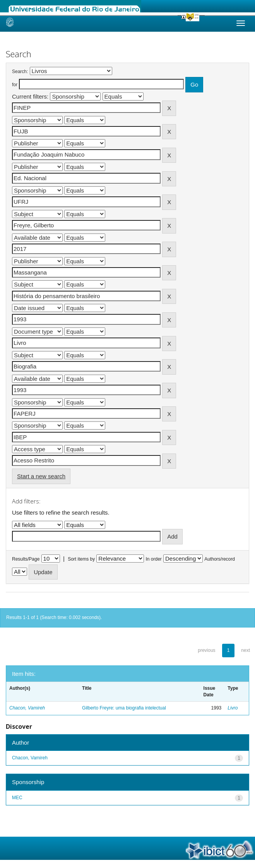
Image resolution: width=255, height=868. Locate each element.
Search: (20, 72)
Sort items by (81, 559)
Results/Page (26, 559)
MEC (17, 798)
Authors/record (220, 559)
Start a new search (41, 476)
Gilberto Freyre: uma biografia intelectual (124, 708)
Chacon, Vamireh (27, 708)
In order (154, 559)
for (15, 85)
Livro (233, 708)
